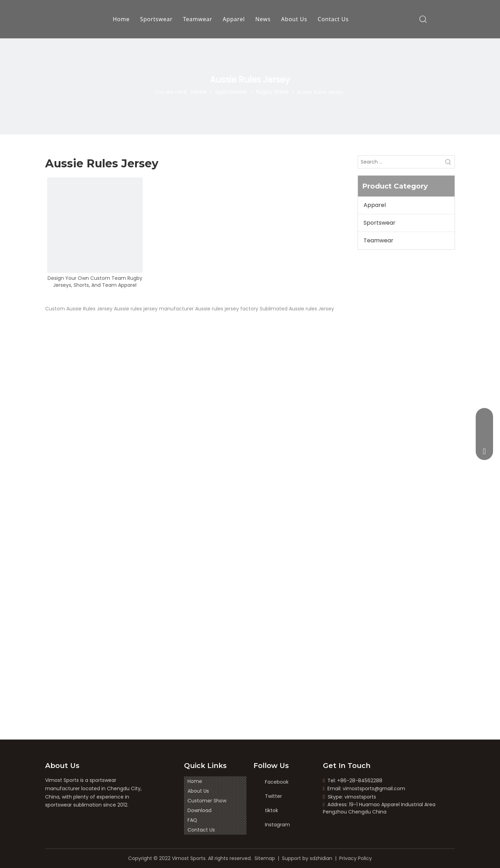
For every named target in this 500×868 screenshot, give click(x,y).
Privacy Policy (356, 858)
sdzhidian (321, 858)
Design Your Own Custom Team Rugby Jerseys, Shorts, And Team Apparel (95, 282)
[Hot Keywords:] (448, 162)
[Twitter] (271, 796)
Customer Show (207, 801)
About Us (294, 19)
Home (121, 19)
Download (199, 810)
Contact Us (333, 19)
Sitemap (265, 858)
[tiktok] (271, 811)
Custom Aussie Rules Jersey (79, 309)
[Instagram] (271, 825)
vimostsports (360, 797)
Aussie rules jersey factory (227, 309)
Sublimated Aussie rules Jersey (297, 309)
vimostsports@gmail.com (374, 788)
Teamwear (198, 19)
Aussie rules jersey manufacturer (154, 309)
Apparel (234, 19)
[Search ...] (400, 162)
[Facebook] (271, 782)
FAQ (192, 820)
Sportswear (156, 19)
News (263, 19)
